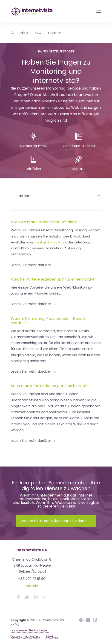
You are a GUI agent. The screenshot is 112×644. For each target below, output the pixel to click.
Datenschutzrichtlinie (26, 637)
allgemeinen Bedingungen (30, 630)
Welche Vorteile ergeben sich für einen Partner (53, 279)
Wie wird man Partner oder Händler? (44, 222)
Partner (55, 33)
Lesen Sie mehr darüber (33, 265)
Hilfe (24, 33)
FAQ (38, 33)
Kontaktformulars (49, 242)
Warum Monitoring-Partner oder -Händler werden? (49, 321)
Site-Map (52, 637)
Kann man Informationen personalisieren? (49, 386)
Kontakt (32, 586)
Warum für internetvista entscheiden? (56, 521)
